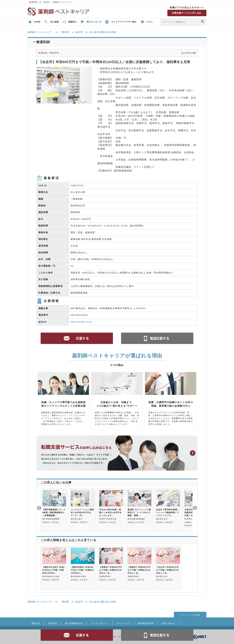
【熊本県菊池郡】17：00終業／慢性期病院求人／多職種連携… (54, 513)
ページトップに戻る (190, 615)
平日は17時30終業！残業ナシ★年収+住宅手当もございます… (110, 513)
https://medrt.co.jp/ (81, 322)
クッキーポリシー (100, 623)
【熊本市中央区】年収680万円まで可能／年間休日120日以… (53, 570)
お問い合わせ (168, 623)
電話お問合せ (157, 635)
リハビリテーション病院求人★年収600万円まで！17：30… (82, 513)
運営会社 (36, 623)
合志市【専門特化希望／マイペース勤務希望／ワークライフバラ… (168, 513)
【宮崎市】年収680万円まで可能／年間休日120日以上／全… (110, 570)
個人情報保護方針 (74, 623)
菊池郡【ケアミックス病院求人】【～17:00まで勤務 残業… (139, 513)
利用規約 (53, 623)
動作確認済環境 (146, 623)
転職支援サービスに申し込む (187, 13)
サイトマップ (123, 623)
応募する (77, 635)
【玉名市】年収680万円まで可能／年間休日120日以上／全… (167, 570)
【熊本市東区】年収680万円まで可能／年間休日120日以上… (82, 570)
